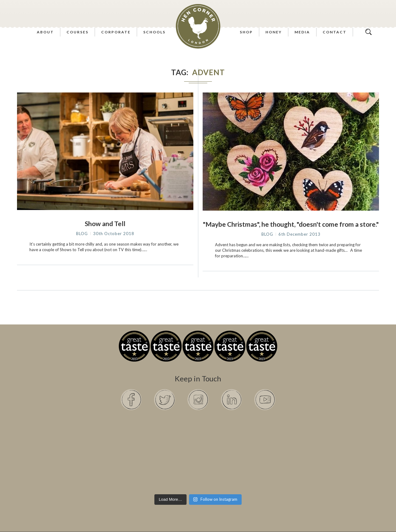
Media (302, 32)
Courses (77, 32)
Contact (335, 32)
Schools (154, 32)
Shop (246, 32)
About (45, 32)
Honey (274, 32)
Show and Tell (105, 223)
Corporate (116, 32)
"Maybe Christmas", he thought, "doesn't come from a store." (291, 224)
